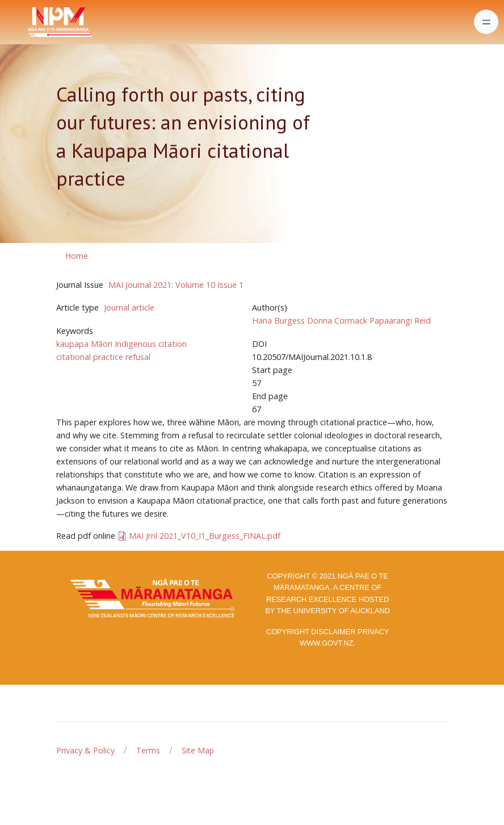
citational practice (90, 357)
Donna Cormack (337, 321)
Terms (148, 750)
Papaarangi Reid (400, 321)
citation (173, 344)
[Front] (32, 22)
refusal (138, 357)
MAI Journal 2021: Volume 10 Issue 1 (176, 285)
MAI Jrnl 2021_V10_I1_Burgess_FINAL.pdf (205, 536)
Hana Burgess (278, 321)
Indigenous (135, 344)
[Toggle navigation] (486, 22)
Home (77, 256)
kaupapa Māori (84, 344)
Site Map (198, 750)
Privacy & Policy (85, 750)
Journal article (129, 307)
